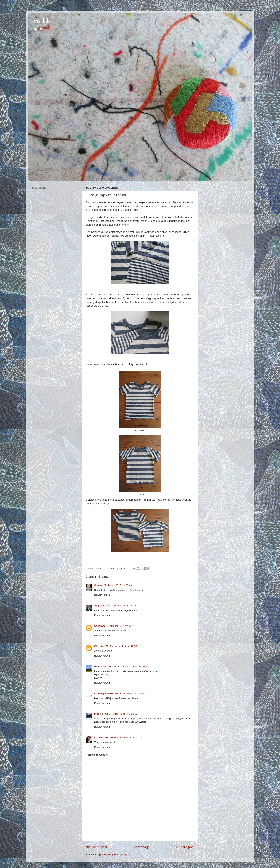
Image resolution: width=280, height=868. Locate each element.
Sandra (98, 585)
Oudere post (185, 847)
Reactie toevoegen (98, 755)
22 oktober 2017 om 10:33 (123, 646)
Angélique (100, 606)
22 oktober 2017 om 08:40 (118, 585)
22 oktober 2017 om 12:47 (136, 693)
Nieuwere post (96, 847)
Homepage (141, 847)
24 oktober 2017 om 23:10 (128, 737)
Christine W (101, 646)
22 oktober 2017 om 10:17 (121, 626)
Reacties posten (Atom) (115, 854)
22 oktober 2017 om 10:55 (134, 666)
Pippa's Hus (101, 714)
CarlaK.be (100, 626)
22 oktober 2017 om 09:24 (122, 606)
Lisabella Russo (103, 737)
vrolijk (42, 21)
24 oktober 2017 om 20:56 (123, 714)
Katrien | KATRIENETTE (108, 693)
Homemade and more (107, 666)
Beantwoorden (102, 595)
